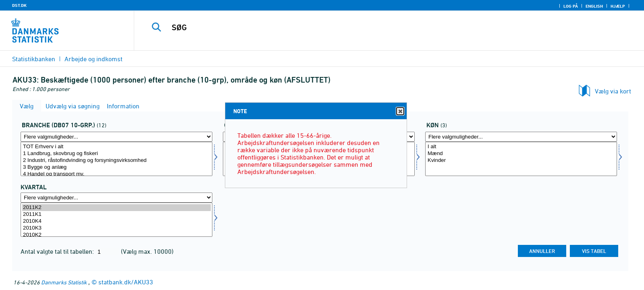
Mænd (521, 154)
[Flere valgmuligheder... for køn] (521, 137)
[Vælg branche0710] (116, 159)
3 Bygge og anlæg (116, 167)
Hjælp (618, 6)
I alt (521, 147)
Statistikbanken (34, 59)
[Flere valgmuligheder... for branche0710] (116, 137)
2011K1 (116, 214)
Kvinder (521, 161)
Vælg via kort (613, 91)
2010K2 (116, 235)
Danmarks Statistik (64, 282)
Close (400, 111)
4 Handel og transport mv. (116, 174)
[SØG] (370, 27)
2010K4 (116, 221)
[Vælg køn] (521, 159)
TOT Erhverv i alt (116, 147)
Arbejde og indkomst (93, 59)
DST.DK (19, 5)
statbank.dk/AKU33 (126, 282)
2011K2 (116, 208)
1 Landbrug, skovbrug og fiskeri (116, 154)
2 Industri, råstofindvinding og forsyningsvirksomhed (116, 161)
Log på (571, 6)
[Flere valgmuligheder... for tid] (116, 198)
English (594, 6)
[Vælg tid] (116, 220)
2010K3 (116, 228)
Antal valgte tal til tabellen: (58, 251)
